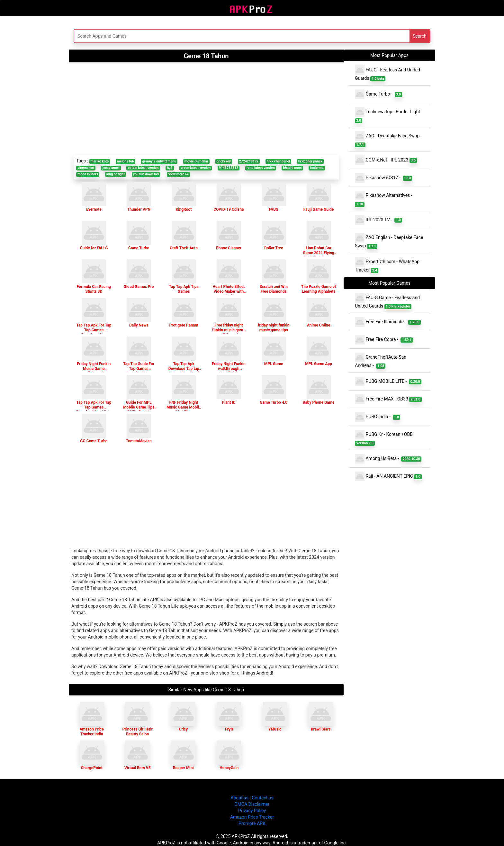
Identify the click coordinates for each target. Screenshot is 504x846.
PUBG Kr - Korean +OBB (384, 438)
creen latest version (196, 168)
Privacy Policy (252, 811)
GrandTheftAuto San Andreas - (381, 361)
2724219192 (249, 161)
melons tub (126, 161)
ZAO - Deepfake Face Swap (388, 139)
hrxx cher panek (310, 161)
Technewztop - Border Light (388, 115)
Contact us (262, 798)
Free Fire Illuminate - (388, 322)
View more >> (178, 174)
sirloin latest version (143, 168)
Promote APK (252, 823)
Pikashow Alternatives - (385, 199)
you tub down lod (146, 174)
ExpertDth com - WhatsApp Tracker (387, 265)
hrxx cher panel (278, 161)
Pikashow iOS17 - (383, 178)
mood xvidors (88, 174)
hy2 (170, 168)
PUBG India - (378, 417)
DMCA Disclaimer (252, 804)
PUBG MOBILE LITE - (388, 382)
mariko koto (100, 161)
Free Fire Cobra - (384, 340)
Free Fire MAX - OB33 (388, 399)
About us (239, 798)
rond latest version (261, 168)
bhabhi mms (292, 168)
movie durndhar (196, 161)
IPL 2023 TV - (378, 220)
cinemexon (86, 168)
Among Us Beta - (388, 459)
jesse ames (111, 168)
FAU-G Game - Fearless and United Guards (387, 301)
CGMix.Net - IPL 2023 (386, 160)
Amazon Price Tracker (252, 817)
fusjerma (317, 168)
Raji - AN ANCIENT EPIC (388, 476)
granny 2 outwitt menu (159, 161)
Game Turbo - (378, 94)
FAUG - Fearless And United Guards (387, 73)
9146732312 (229, 168)
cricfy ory (224, 161)
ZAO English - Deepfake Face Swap (389, 241)
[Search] (190, 36)
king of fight (116, 174)
